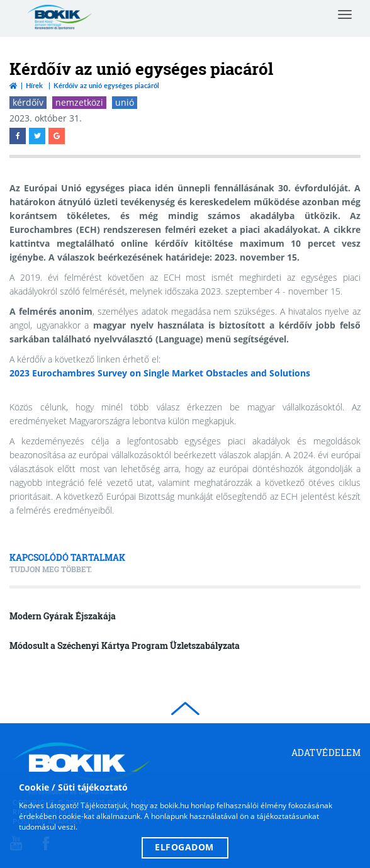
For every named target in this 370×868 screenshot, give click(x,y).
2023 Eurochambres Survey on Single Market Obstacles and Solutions (160, 373)
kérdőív (28, 102)
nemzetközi (79, 102)
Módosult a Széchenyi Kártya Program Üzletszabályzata (125, 645)
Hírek (34, 85)
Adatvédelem (326, 752)
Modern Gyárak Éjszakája (63, 616)
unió (125, 102)
